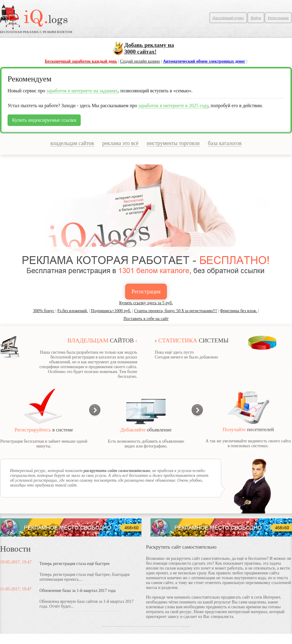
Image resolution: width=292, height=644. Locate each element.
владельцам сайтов (72, 143)
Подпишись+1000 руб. (111, 311)
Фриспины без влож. (239, 311)
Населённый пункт (228, 18)
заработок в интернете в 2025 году (173, 106)
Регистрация (278, 18)
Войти (256, 18)
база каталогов (225, 143)
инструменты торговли (173, 143)
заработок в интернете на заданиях (82, 91)
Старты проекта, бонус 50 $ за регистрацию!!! (176, 311)
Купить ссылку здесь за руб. (146, 303)
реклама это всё (120, 143)
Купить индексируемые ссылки (44, 120)
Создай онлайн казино (140, 61)
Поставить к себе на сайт (146, 319)
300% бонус (44, 311)
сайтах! (149, 48)
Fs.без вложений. (73, 311)
